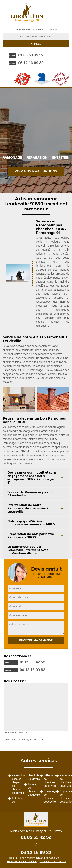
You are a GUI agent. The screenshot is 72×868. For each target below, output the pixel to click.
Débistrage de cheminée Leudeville (49, 781)
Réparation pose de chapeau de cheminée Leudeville (17, 784)
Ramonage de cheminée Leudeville (49, 796)
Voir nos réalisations (36, 171)
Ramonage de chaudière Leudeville (64, 781)
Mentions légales (22, 862)
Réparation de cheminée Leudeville (64, 796)
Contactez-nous (53, 862)
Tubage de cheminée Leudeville (33, 789)
